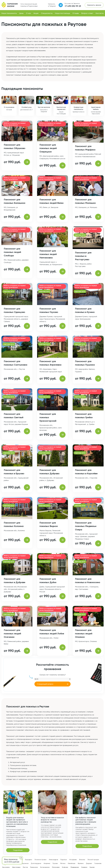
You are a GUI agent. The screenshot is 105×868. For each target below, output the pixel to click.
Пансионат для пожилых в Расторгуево (83, 256)
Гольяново (98, 863)
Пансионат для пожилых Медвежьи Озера (86, 526)
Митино (63, 863)
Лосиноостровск (40, 860)
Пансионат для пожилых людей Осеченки (12, 633)
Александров (53, 860)
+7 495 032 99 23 (73, 6)
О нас (29, 13)
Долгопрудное (36, 863)
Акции (36, 13)
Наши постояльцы (62, 13)
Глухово (55, 863)
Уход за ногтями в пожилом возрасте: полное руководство (52, 820)
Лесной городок (93, 860)
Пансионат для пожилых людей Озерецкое (48, 148)
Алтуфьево (73, 860)
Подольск (64, 860)
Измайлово (72, 863)
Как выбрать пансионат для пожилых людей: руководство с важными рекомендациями (86, 821)
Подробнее (18, 850)
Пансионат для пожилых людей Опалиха (84, 633)
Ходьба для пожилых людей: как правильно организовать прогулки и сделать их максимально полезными (17, 822)
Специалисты (47, 13)
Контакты (100, 13)
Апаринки (47, 863)
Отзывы (76, 13)
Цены (21, 13)
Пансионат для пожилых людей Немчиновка (48, 254)
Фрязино (81, 863)
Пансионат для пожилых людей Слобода (12, 252)
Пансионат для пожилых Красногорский (48, 417)
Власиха (82, 860)
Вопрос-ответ (87, 13)
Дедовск (89, 863)
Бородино (29, 860)
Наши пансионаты (9, 13)
